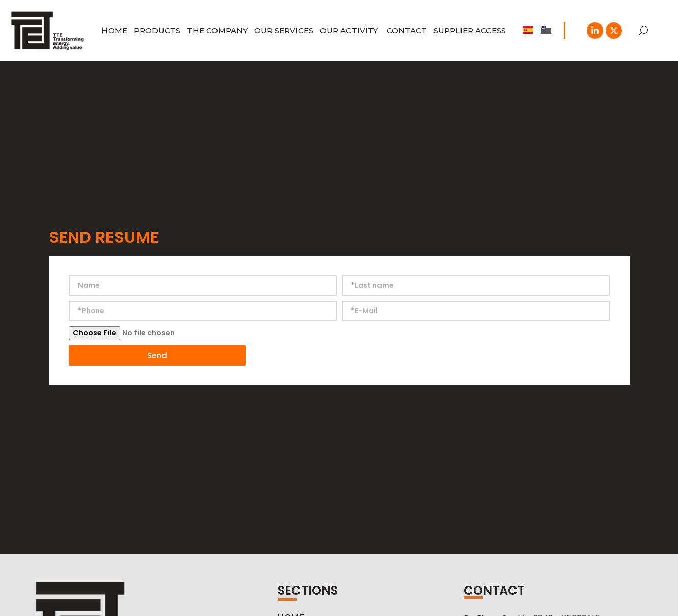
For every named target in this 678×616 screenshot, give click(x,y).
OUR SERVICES (284, 30)
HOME (114, 30)
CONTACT (407, 30)
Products (157, 30)
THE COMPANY (217, 30)
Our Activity (350, 30)
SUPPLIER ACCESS (470, 30)
